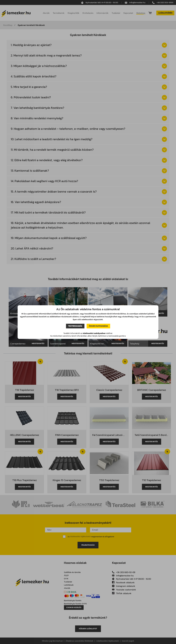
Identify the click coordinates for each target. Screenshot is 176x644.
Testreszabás (75, 326)
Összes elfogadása (98, 326)
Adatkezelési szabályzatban (94, 333)
